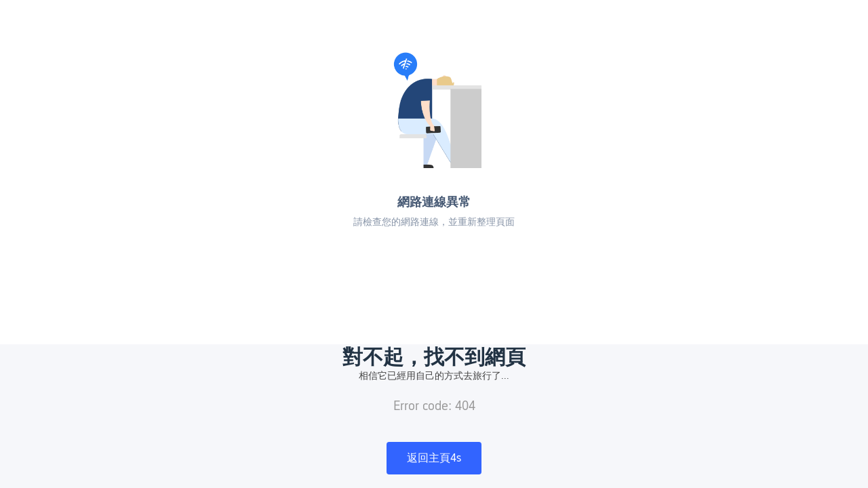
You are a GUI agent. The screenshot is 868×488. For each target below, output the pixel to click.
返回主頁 (434, 458)
